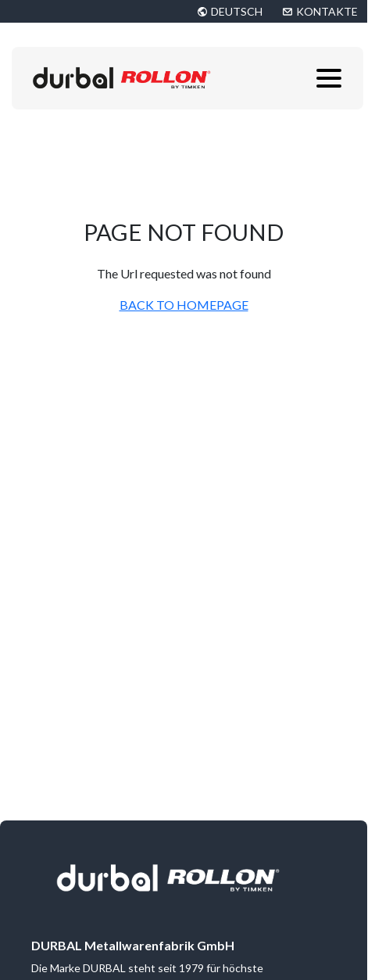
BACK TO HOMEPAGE (184, 305)
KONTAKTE (327, 11)
